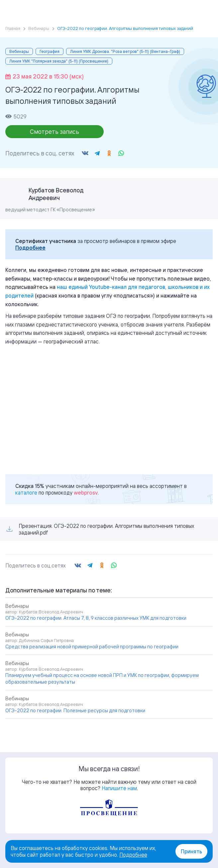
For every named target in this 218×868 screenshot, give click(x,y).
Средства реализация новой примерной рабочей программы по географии (92, 647)
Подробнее (30, 248)
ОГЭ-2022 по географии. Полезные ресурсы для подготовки (75, 710)
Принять (191, 851)
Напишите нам (119, 788)
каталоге (26, 493)
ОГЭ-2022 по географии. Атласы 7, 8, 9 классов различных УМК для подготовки (96, 618)
